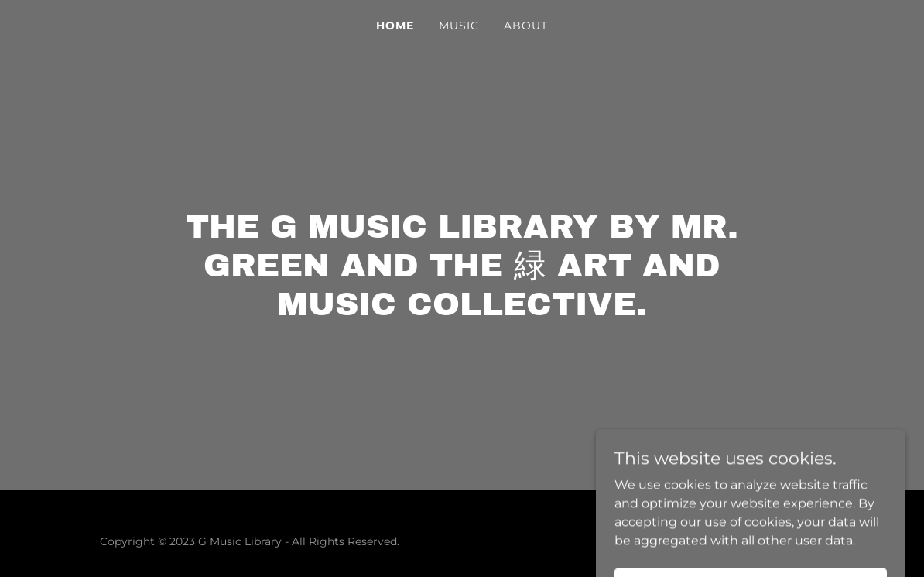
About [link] (526, 26)
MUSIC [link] (459, 26)
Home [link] (395, 26)
